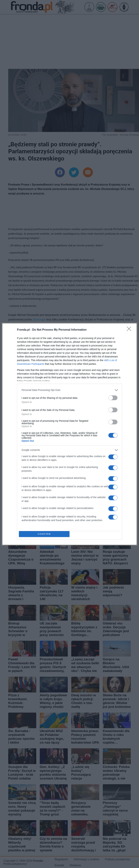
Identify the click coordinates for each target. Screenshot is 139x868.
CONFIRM (44, 534)
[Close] (130, 330)
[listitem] (69, 390)
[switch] (113, 398)
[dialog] (69, 434)
